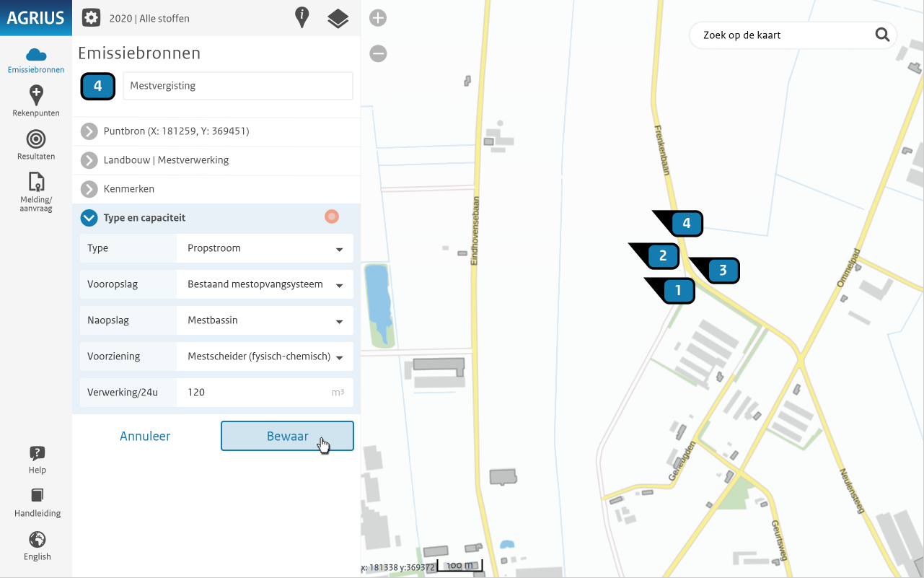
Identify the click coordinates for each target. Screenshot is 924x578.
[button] (332, 215)
